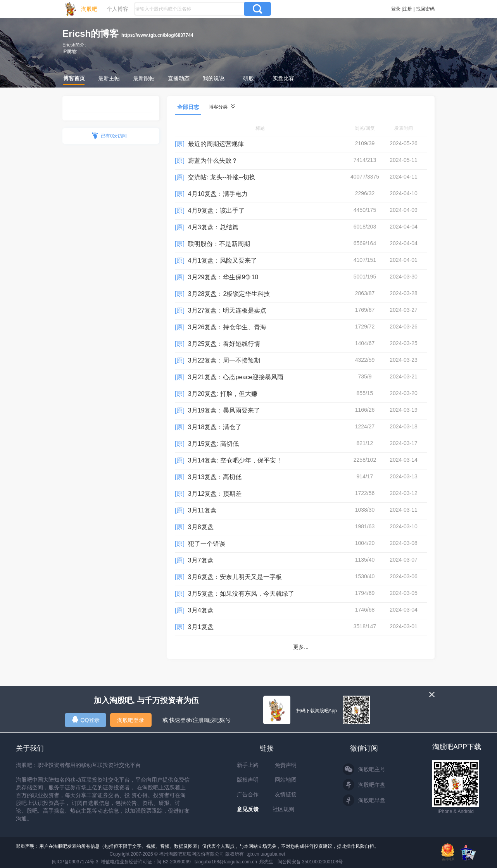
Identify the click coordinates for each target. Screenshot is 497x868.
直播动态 (179, 78)
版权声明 (248, 780)
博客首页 (74, 78)
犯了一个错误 (207, 544)
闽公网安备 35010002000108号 (310, 862)
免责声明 (286, 765)
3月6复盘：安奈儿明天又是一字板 (235, 577)
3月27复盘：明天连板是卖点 (227, 310)
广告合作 (248, 794)
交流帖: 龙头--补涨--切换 (222, 177)
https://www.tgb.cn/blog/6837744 (157, 35)
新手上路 (248, 765)
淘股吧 (89, 9)
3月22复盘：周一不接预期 (224, 360)
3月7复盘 (201, 560)
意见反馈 (248, 809)
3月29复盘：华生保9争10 (223, 277)
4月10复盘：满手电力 (218, 194)
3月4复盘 (201, 610)
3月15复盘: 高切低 (214, 444)
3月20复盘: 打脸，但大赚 (223, 394)
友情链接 (286, 794)
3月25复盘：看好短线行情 (224, 344)
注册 (407, 9)
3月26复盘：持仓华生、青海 (227, 327)
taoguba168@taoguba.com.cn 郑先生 (234, 862)
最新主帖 (109, 78)
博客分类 (222, 107)
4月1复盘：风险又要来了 (223, 260)
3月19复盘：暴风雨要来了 (224, 410)
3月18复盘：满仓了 (215, 427)
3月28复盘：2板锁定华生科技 (229, 294)
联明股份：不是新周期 (219, 244)
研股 (248, 78)
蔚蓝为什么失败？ (213, 161)
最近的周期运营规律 (216, 144)
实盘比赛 (283, 78)
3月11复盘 (203, 510)
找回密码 (425, 9)
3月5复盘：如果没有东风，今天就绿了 (241, 594)
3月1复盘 (201, 627)
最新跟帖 (144, 78)
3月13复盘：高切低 (215, 477)
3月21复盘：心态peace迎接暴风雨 (236, 377)
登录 (396, 9)
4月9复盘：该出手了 (216, 211)
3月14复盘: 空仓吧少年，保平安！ (235, 460)
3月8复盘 (201, 527)
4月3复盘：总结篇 (213, 227)
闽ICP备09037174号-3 (75, 862)
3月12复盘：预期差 (215, 494)
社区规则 (283, 809)
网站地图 (286, 780)
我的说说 (214, 78)
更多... (301, 647)
